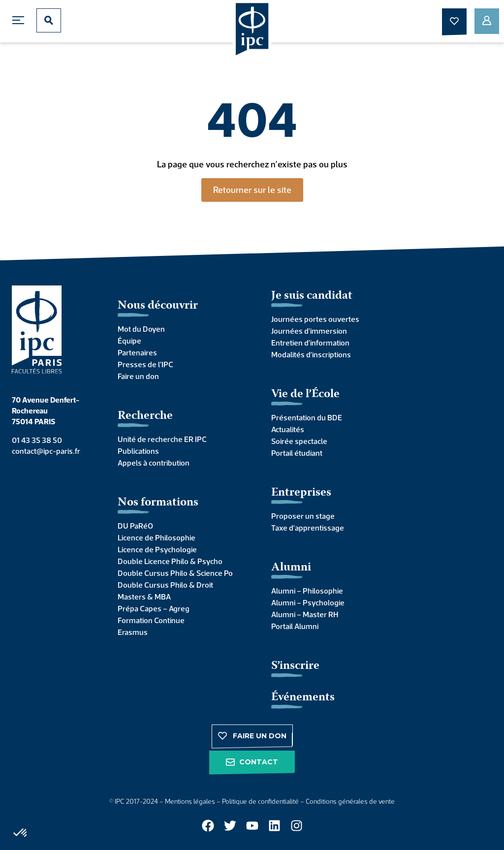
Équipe (129, 341)
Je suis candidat (312, 296)
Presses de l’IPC (145, 364)
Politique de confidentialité (260, 801)
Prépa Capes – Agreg (154, 608)
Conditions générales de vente (350, 801)
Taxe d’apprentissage (308, 528)
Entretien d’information (310, 343)
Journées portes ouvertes (315, 319)
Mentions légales (190, 801)
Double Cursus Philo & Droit (165, 585)
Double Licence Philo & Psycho (170, 561)
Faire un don (138, 376)
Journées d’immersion (309, 331)
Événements (303, 698)
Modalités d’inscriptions (311, 354)
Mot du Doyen (141, 329)
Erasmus (133, 632)
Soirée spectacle (299, 441)
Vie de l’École (305, 394)
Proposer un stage (303, 516)
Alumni (291, 568)
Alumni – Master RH (305, 614)
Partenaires (137, 352)
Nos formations (158, 503)
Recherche (145, 416)
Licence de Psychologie (157, 549)
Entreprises (301, 493)
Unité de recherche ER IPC (162, 439)
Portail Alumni (295, 626)
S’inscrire (295, 666)
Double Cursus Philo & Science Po (175, 573)
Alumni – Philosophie (307, 591)
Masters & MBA (144, 597)
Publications (138, 451)
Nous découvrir (158, 306)
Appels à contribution (154, 463)
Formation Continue (151, 620)
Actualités (288, 429)
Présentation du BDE (307, 417)
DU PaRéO (135, 526)
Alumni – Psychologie (308, 602)
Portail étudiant (297, 453)
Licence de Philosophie (157, 537)
